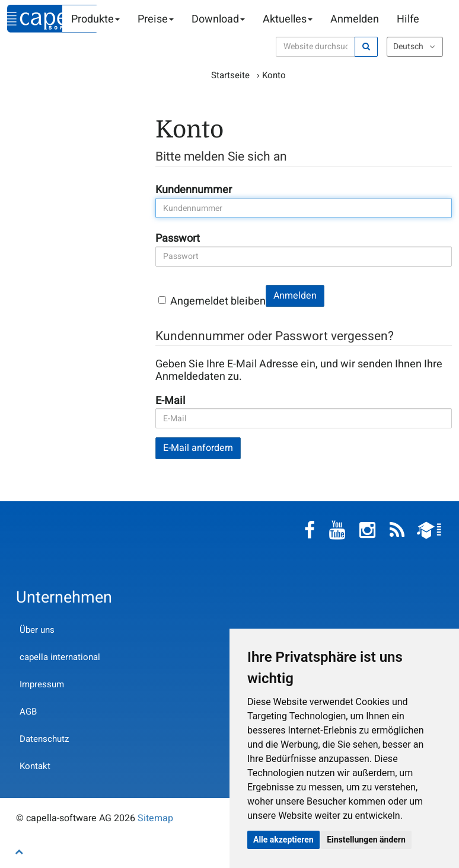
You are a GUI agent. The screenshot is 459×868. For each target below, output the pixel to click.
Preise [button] (156, 19)
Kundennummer (189, 190)
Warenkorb (437, 20)
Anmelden (355, 19)
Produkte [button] (95, 19)
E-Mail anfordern (198, 448)
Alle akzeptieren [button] (283, 840)
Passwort (173, 238)
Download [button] (218, 19)
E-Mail (170, 401)
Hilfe (408, 19)
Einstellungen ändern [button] (366, 840)
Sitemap (155, 818)
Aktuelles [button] (288, 19)
